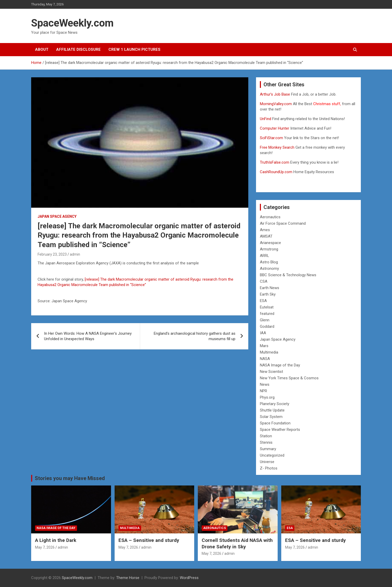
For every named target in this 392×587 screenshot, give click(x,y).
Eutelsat (267, 307)
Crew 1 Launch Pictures (134, 49)
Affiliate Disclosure (78, 49)
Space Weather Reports (280, 430)
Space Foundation (275, 423)
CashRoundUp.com (276, 172)
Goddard (267, 326)
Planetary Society (275, 404)
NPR (263, 391)
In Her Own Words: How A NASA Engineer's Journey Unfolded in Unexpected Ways (88, 336)
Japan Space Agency (57, 216)
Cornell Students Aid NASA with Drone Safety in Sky (237, 543)
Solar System (271, 417)
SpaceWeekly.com (72, 23)
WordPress (189, 578)
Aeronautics (270, 217)
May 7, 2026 (45, 547)
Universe (267, 462)
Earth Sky (268, 294)
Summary (268, 449)
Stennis (266, 442)
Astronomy (269, 269)
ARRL (265, 256)
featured (267, 314)
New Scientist (271, 372)
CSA (264, 281)
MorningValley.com (276, 104)
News (265, 384)
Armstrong (269, 249)
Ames (265, 230)
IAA (263, 333)
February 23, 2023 (52, 254)
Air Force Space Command (283, 223)
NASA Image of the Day (280, 365)
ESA (263, 301)
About (42, 49)
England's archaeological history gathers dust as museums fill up (195, 336)
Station (266, 436)
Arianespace (270, 243)
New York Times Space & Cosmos (289, 378)
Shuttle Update (272, 410)
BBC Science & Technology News (288, 275)
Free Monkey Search (277, 147)
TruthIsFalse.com (275, 162)
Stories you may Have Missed (70, 478)
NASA (265, 359)
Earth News (270, 288)
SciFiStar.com (271, 138)
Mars (264, 346)
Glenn (265, 320)
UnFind (266, 119)
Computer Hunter (275, 128)
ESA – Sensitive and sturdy (149, 540)
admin (75, 254)
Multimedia (269, 352)
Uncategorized (272, 455)
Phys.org (267, 397)
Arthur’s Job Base (275, 94)
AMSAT (266, 236)
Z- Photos (269, 468)
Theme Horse (128, 578)
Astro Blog (269, 262)
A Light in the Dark (56, 540)
